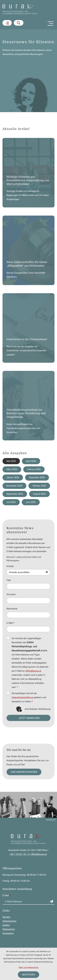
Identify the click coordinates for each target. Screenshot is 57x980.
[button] (19, 23)
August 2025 (40, 494)
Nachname (12, 609)
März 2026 (12, 469)
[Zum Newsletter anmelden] (51, 902)
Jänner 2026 (13, 477)
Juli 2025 (11, 502)
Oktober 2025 (39, 486)
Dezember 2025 (37, 477)
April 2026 (31, 461)
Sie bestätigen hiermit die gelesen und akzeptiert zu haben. (29, 697)
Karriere (6, 917)
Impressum (8, 933)
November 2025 (14, 486)
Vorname (11, 594)
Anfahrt (6, 925)
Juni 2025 (31, 502)
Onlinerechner (9, 921)
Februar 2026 (34, 469)
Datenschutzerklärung (23, 697)
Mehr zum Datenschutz (28, 968)
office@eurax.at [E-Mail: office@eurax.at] (39, 854)
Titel (9, 580)
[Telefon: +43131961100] (19, 854)
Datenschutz (9, 929)
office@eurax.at (33, 671)
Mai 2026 (11, 461)
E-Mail (11, 623)
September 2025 (15, 494)
